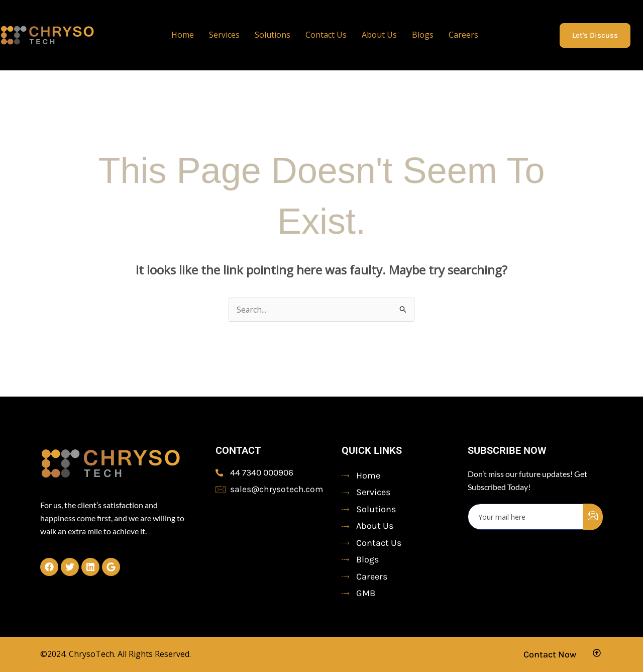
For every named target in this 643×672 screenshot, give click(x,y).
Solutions (273, 35)
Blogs (423, 35)
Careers (463, 35)
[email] (526, 517)
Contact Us (326, 35)
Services (224, 35)
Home (183, 35)
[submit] (593, 517)
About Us (379, 35)
